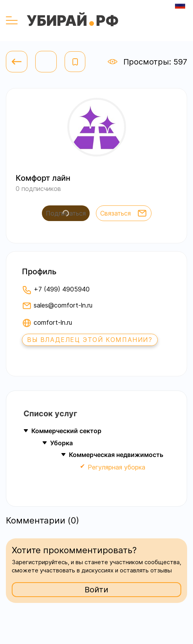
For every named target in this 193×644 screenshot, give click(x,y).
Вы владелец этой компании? (90, 340)
